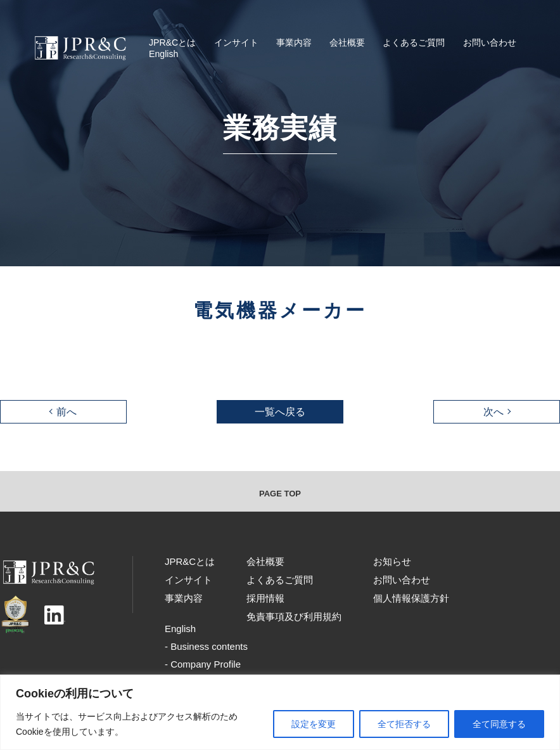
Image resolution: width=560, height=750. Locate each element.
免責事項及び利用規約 (294, 617)
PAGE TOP (280, 494)
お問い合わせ (490, 42)
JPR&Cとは (172, 42)
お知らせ (392, 561)
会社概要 (347, 42)
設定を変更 (314, 724)
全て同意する (499, 724)
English (163, 54)
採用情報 (265, 598)
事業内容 (294, 42)
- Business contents (206, 646)
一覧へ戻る (280, 412)
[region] (280, 712)
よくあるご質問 (414, 42)
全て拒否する (404, 724)
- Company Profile (203, 664)
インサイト (236, 42)
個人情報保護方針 (411, 598)
